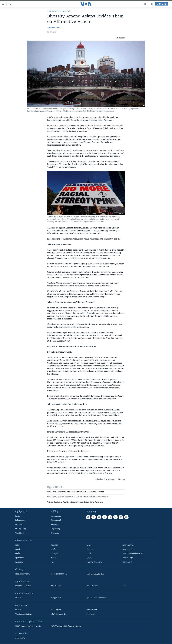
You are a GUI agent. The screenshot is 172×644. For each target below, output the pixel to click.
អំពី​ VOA (18, 598)
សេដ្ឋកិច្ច (54, 549)
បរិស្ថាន (89, 545)
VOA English (56, 610)
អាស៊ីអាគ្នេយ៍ (19, 562)
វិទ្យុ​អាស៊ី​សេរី (91, 614)
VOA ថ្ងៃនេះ (19, 525)
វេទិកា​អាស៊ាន (55, 533)
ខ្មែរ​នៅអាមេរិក (20, 558)
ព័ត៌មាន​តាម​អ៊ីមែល (93, 586)
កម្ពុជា (17, 545)
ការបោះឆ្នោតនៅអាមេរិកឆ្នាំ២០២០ (133, 554)
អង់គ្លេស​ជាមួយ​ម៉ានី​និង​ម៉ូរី (23, 574)
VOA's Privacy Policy (59, 614)
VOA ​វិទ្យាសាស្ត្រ (20, 529)
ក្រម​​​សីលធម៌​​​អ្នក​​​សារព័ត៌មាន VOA (97, 598)
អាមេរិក (17, 554)
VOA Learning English (96, 574)
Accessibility (92, 610)
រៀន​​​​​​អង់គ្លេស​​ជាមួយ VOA (59, 574)
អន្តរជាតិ (18, 549)
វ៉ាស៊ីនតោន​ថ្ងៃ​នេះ (20, 520)
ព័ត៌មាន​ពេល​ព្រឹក (56, 516)
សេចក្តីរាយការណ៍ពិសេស (95, 562)
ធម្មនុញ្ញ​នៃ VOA (56, 598)
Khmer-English (129, 558)
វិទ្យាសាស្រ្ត (90, 549)
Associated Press (54, 28)
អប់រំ (52, 562)
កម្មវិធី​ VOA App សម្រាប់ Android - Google (66, 626)
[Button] (120, 38)
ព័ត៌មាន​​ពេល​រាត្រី (56, 520)
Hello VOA (55, 525)
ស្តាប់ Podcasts (56, 586)
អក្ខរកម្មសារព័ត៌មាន (129, 545)
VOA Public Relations (23, 614)
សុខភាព (54, 558)
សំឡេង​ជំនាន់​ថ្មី (55, 529)
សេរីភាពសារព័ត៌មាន (129, 549)
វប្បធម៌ (89, 554)
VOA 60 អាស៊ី (20, 533)
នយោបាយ (54, 545)
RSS (124, 586)
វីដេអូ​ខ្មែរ (18, 516)
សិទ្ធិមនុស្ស (54, 554)
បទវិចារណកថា (127, 562)
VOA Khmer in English (59, 11)
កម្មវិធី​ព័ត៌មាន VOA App (23, 586)
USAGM (18, 610)
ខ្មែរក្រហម (90, 558)
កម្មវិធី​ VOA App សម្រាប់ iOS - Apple (28, 626)
